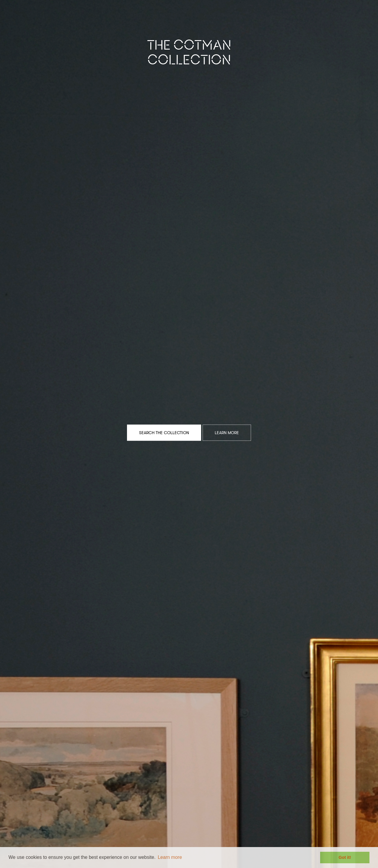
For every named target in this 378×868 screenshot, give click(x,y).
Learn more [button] (170, 857)
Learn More (227, 432)
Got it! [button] (345, 857)
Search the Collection (164, 432)
